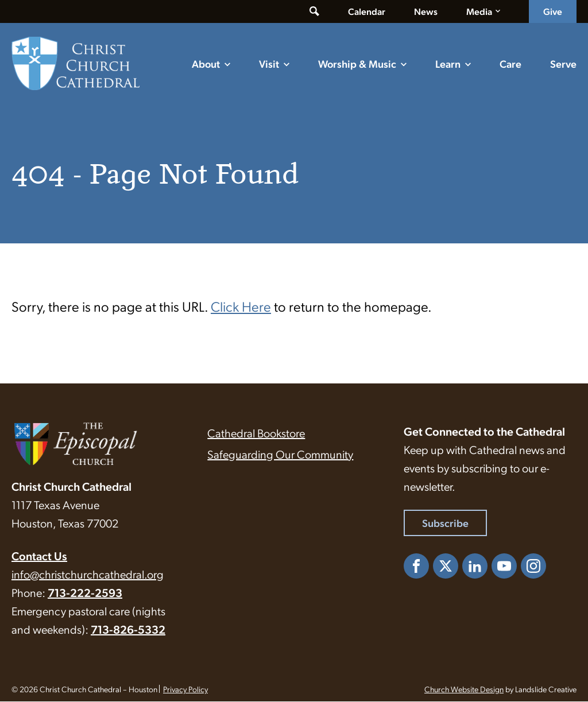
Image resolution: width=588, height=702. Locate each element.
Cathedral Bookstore (256, 433)
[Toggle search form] (314, 11)
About (206, 63)
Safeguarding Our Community (280, 455)
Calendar (367, 11)
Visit (269, 63)
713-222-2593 (85, 593)
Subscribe (445, 523)
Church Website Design (464, 689)
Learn (448, 63)
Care (510, 63)
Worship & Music (357, 63)
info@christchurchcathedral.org (88, 575)
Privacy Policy (185, 689)
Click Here (241, 307)
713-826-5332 (128, 630)
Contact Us (39, 556)
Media (479, 11)
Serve (563, 63)
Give (553, 11)
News (426, 11)
